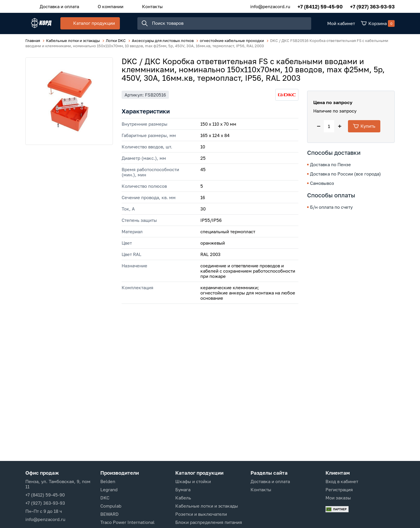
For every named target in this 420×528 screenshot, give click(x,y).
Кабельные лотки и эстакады (207, 506)
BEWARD (110, 514)
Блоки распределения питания (209, 522)
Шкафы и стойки (193, 481)
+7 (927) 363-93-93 (372, 6)
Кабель (183, 498)
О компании (102, 6)
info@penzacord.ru (270, 6)
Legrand (109, 490)
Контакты (138, 6)
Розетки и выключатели (201, 514)
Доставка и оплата (56, 6)
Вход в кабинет (342, 481)
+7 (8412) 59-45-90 (320, 6)
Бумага (183, 490)
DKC (105, 498)
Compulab (111, 506)
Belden (108, 481)
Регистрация (339, 490)
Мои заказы (338, 498)
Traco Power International (127, 522)
